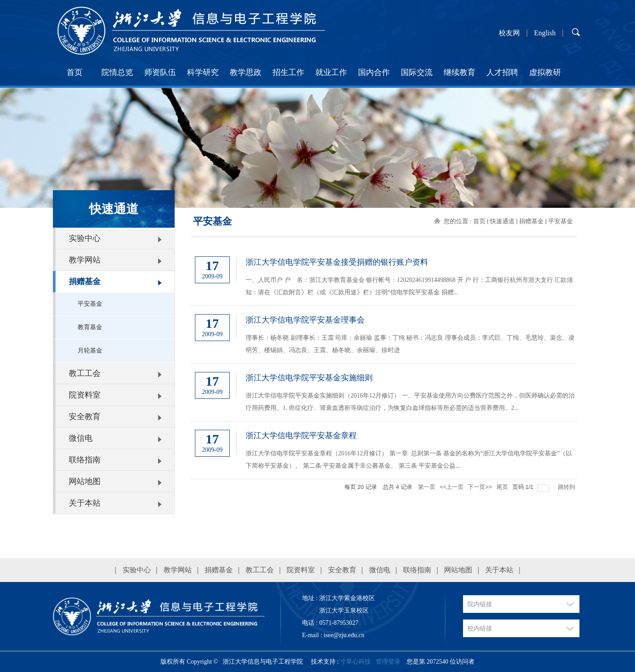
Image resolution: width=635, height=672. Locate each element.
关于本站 (85, 503)
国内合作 (374, 72)
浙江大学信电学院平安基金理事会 (305, 320)
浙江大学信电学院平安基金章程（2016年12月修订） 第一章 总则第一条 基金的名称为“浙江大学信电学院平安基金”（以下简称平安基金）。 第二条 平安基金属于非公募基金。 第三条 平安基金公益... (409, 460)
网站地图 (85, 481)
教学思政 (246, 72)
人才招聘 (502, 72)
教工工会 (85, 373)
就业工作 (331, 72)
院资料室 (85, 395)
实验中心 (85, 238)
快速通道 (502, 221)
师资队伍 (160, 72)
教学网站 (85, 260)
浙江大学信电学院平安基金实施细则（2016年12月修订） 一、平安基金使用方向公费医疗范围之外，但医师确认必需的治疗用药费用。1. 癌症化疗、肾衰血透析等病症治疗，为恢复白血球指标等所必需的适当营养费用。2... (410, 402)
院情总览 (117, 72)
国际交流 (417, 72)
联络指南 (85, 460)
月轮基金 (90, 351)
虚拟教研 (545, 72)
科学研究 (203, 72)
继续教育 (459, 72)
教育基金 (90, 327)
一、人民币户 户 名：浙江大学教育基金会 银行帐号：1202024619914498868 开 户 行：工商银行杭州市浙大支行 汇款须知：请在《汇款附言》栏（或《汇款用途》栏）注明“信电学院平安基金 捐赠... (409, 286)
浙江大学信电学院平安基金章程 (301, 435)
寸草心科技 (355, 662)
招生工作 (288, 72)
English (545, 33)
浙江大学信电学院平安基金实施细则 (309, 378)
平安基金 (90, 304)
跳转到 (567, 487)
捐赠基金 (85, 282)
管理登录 (388, 662)
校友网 (509, 33)
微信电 (81, 438)
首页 (75, 72)
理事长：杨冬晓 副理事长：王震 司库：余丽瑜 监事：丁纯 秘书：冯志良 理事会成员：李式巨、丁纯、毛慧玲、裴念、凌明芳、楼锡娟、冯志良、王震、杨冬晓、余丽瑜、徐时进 (410, 344)
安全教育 (85, 417)
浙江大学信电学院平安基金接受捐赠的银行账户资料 (337, 262)
